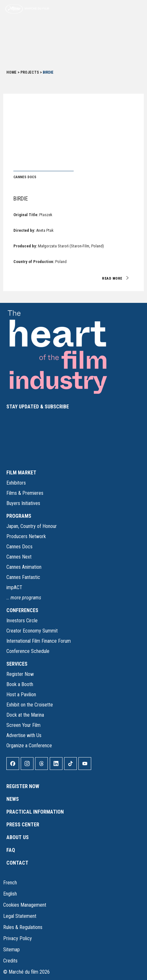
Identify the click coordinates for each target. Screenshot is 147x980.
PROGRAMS (19, 516)
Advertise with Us (24, 735)
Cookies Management (25, 905)
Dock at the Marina (25, 715)
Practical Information (35, 812)
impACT (14, 587)
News (13, 799)
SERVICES (17, 664)
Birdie (21, 198)
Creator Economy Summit (32, 631)
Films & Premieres (25, 493)
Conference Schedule (28, 651)
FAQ (11, 850)
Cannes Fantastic (23, 577)
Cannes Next (19, 557)
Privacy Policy (18, 938)
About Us (18, 837)
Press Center (23, 825)
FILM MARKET (21, 473)
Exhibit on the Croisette (30, 705)
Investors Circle (22, 621)
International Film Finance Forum (39, 641)
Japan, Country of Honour (32, 526)
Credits (10, 961)
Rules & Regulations (23, 927)
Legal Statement (20, 916)
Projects (30, 72)
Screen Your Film (23, 725)
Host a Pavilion (21, 695)
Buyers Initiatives (23, 503)
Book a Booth (20, 684)
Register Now (20, 674)
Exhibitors (16, 483)
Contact (17, 863)
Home (11, 72)
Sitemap (11, 950)
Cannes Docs (19, 547)
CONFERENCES (22, 610)
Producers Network (26, 536)
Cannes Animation (24, 567)
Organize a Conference (29, 746)
